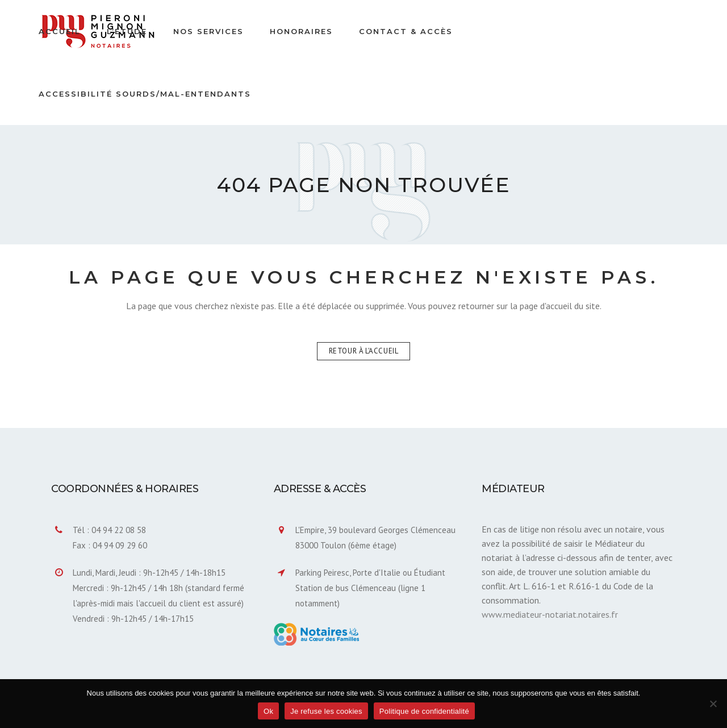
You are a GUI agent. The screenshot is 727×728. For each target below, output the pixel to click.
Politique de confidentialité (424, 711)
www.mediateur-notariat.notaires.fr (550, 614)
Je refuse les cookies (326, 711)
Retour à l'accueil (364, 351)
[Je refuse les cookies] (713, 704)
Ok (268, 711)
